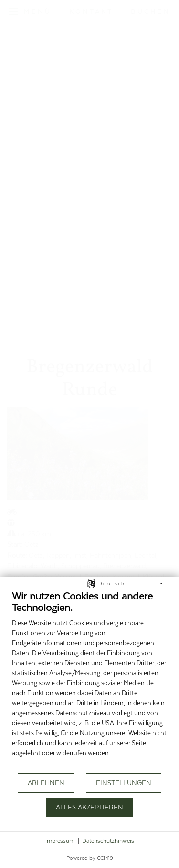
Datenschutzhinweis (108, 841)
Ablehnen (46, 783)
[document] (89, 681)
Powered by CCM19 (90, 858)
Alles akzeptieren (89, 808)
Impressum (60, 841)
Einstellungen (124, 783)
